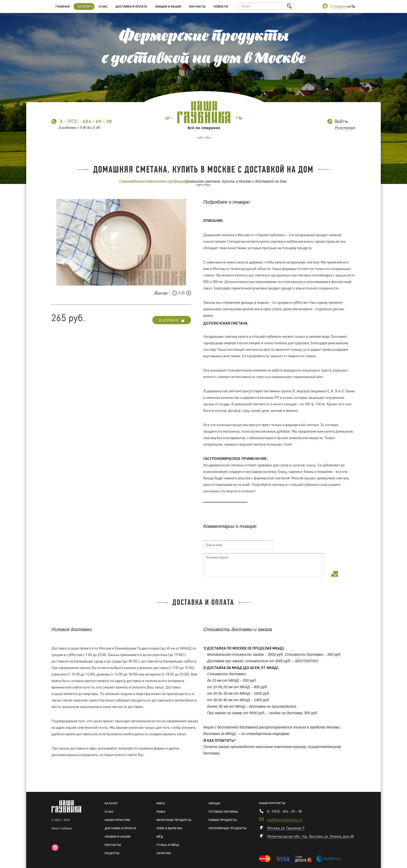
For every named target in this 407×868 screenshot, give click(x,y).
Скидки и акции (168, 6)
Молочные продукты (174, 820)
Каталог (141, 181)
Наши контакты (272, 803)
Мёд (160, 836)
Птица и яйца (168, 845)
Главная (63, 6)
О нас (103, 6)
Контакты (197, 6)
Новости (221, 6)
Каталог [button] (85, 6)
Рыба (161, 811)
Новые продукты (223, 820)
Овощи (214, 803)
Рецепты (112, 853)
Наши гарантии (117, 820)
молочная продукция (167, 181)
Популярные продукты (228, 828)
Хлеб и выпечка (169, 828)
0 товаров (338, 6)
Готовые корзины (223, 811)
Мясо (161, 803)
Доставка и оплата (131, 6)
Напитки (164, 853)
